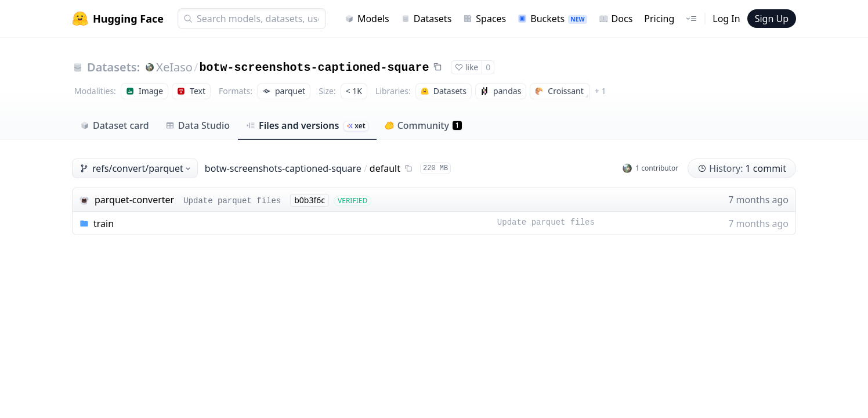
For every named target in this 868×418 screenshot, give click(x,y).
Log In (726, 19)
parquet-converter (134, 200)
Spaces (484, 19)
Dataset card (115, 125)
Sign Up (772, 19)
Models (367, 19)
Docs (616, 19)
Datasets (426, 19)
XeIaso (174, 67)
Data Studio (198, 125)
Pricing (659, 19)
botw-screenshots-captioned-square (314, 68)
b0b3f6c (310, 200)
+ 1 (601, 91)
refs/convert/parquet (136, 168)
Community (423, 125)
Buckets (552, 19)
